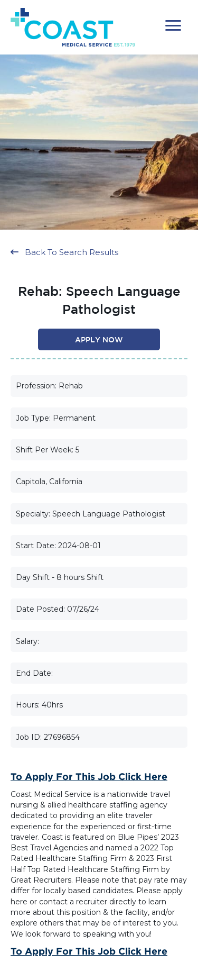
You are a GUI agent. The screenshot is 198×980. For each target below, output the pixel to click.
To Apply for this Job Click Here (89, 776)
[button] (173, 26)
